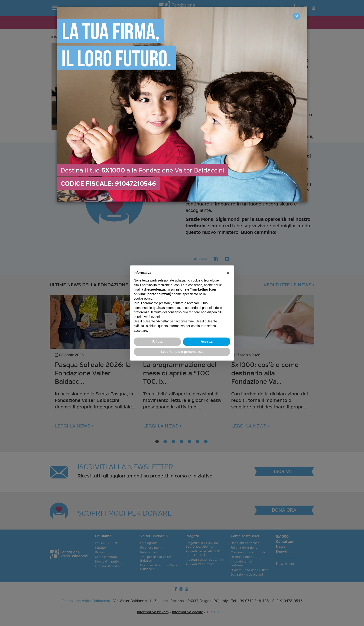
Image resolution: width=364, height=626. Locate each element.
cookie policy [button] (143, 298)
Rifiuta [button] (157, 341)
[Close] (296, 16)
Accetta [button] (207, 341)
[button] (228, 273)
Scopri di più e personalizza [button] (182, 352)
